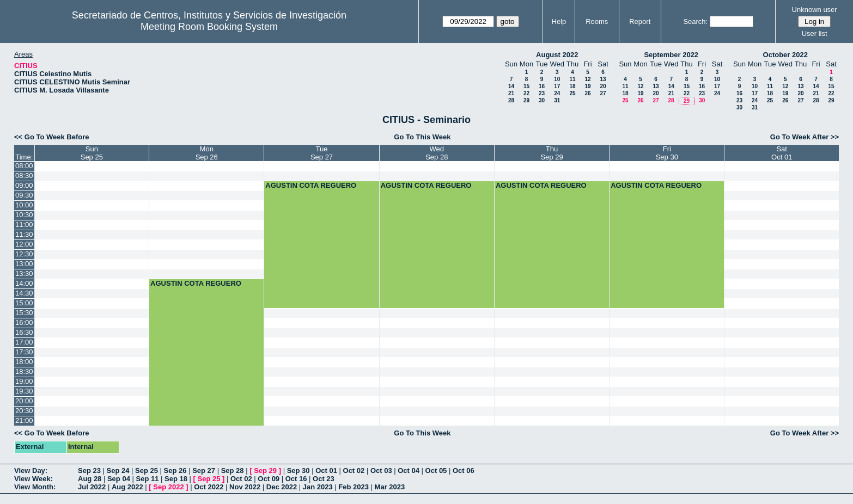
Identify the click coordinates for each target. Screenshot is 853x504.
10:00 (24, 205)
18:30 (24, 371)
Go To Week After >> (805, 137)
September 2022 (671, 55)
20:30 (24, 411)
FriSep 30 (667, 153)
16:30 (24, 332)
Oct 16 (296, 479)
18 (572, 86)
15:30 (24, 313)
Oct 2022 (209, 487)
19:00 (24, 381)
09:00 (24, 185)
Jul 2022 (92, 487)
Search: (695, 21)
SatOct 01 (782, 153)
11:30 (24, 234)
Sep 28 (233, 471)
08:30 (24, 176)
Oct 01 (326, 471)
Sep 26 (175, 471)
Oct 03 (381, 471)
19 (587, 86)
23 (542, 93)
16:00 (24, 322)
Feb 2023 (354, 487)
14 (511, 86)
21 (511, 93)
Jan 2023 (318, 487)
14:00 (24, 283)
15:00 (24, 303)
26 (587, 93)
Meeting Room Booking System (209, 27)
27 (603, 93)
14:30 (24, 293)
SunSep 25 (92, 153)
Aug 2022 (127, 487)
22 (526, 93)
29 (526, 100)
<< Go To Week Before (52, 137)
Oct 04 (409, 471)
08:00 (24, 166)
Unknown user (815, 10)
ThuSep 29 (552, 153)
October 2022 (785, 55)
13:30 (24, 273)
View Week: (33, 479)
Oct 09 (269, 479)
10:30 (24, 215)
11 (572, 79)
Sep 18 (176, 479)
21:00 (24, 420)
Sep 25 (147, 471)
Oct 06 (464, 471)
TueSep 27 (322, 153)
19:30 (24, 391)
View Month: (35, 487)
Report (640, 21)
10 (557, 79)
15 (526, 86)
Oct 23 (324, 479)
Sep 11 (147, 479)
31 (557, 100)
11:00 (24, 225)
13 (603, 79)
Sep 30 (298, 471)
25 (572, 93)
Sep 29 (265, 471)
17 (557, 86)
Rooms (597, 21)
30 (542, 100)
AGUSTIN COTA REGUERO (311, 185)
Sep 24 (118, 471)
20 (603, 86)
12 (587, 79)
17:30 (24, 352)
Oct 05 (436, 471)
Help (559, 21)
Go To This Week (422, 137)
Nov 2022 (245, 487)
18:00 (24, 362)
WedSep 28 (437, 153)
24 (557, 93)
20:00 (24, 401)
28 (511, 100)
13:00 (24, 264)
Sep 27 (204, 471)
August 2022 (557, 55)
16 (542, 86)
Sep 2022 (168, 487)
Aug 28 (90, 479)
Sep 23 (89, 471)
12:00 (24, 244)
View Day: (31, 471)
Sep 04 (119, 479)
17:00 (24, 342)
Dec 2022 (282, 487)
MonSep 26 (207, 153)
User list (815, 33)
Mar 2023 (390, 487)
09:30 (24, 195)
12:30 (24, 254)
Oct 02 (354, 471)
